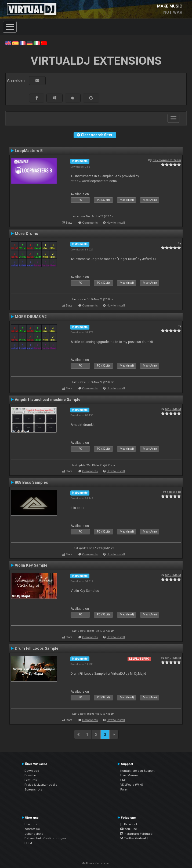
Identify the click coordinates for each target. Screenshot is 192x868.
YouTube (128, 829)
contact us (32, 829)
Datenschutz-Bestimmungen (45, 838)
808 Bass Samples (31, 482)
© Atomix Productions (96, 863)
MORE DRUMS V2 (31, 317)
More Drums (26, 234)
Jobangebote (34, 834)
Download (32, 771)
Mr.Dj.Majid (173, 409)
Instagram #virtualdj (137, 834)
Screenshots (33, 789)
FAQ (123, 780)
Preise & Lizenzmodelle (41, 785)
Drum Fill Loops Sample (37, 648)
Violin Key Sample (31, 565)
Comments (90, 223)
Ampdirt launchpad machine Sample (48, 400)
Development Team (167, 160)
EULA (28, 843)
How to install (116, 223)
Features (31, 780)
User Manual (129, 775)
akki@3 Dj (174, 492)
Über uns (31, 824)
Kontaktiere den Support (137, 771)
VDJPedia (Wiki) (132, 785)
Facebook (129, 824)
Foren (124, 789)
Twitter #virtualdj (134, 838)
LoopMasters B (29, 151)
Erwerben (31, 775)
